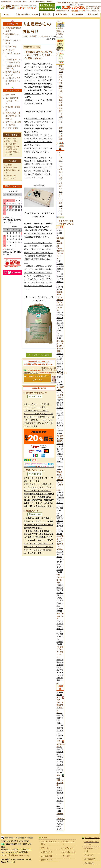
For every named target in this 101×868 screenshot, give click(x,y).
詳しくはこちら (34, 397)
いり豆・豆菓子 (12, 128)
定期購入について (69, 843)
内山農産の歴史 (12, 168)
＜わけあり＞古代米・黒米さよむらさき (13, 81)
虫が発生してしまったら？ (61, 207)
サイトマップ (11, 178)
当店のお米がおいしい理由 (27, 14)
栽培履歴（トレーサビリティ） (61, 117)
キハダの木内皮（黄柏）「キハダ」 (12, 101)
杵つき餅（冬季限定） (13, 108)
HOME (7, 14)
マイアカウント (48, 5)
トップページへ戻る (40, 355)
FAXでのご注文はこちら (93, 11)
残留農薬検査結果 (61, 101)
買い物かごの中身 (48, 9)
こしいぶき (10, 50)
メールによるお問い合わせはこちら (39, 378)
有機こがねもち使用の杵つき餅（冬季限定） (13, 116)
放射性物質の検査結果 (61, 133)
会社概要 (9, 165)
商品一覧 (46, 14)
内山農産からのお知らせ (39, 36)
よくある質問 (77, 14)
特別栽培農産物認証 (61, 88)
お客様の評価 (61, 14)
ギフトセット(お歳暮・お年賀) (13, 123)
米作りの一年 (93, 14)
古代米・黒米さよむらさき (13, 73)
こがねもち (89, 863)
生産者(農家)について (13, 172)
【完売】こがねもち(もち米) (13, 67)
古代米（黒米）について (61, 159)
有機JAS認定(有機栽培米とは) (61, 73)
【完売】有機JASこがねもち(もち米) (14, 61)
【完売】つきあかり (13, 55)
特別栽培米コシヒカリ (13, 36)
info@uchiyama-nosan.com (17, 855)
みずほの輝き (11, 47)
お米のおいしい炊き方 (61, 175)
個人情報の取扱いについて (12, 153)
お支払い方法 (11, 139)
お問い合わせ (11, 176)
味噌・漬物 (10, 94)
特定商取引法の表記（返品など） (12, 148)
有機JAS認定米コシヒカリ (14, 29)
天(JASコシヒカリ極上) (13, 42)
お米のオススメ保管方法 (61, 190)
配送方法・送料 (12, 141)
